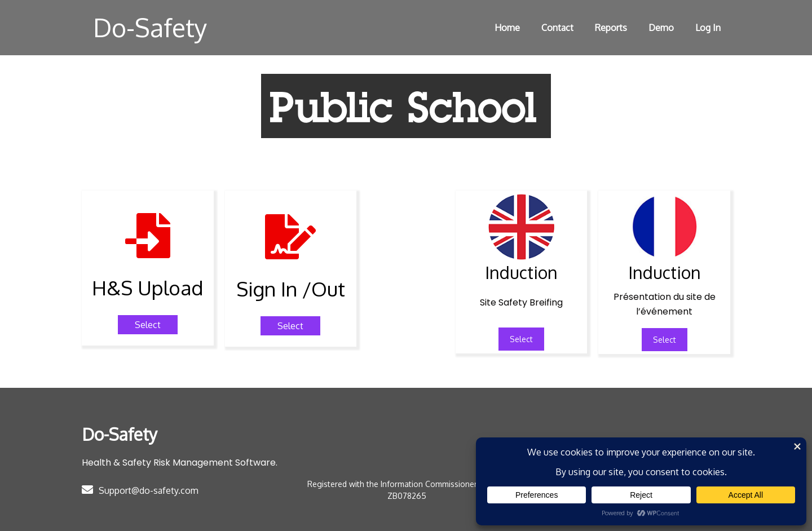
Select (521, 339)
